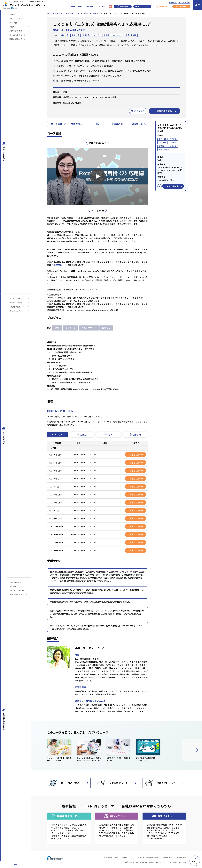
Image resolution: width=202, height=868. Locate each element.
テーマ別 (13, 23)
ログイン (162, 7)
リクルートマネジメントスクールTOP (63, 13)
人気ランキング (16, 31)
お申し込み (136, 455)
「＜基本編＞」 (58, 265)
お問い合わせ (142, 7)
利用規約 (124, 857)
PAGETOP (195, 862)
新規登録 (181, 7)
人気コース (90, 7)
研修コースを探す (91, 13)
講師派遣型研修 (17, 39)
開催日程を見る (165, 111)
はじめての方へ (16, 299)
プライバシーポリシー (109, 857)
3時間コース (15, 27)
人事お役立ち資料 (18, 594)
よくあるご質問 (16, 311)
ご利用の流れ (15, 307)
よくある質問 (184, 2)
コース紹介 (57, 124)
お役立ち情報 (15, 582)
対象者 (12, 14)
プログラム (77, 124)
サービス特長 (76, 7)
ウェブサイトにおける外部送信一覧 (145, 857)
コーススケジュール (18, 35)
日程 (97, 124)
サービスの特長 (16, 303)
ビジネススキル (16, 19)
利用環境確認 (167, 857)
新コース (102, 7)
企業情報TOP (180, 857)
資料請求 (123, 6)
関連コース (137, 124)
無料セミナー (16, 590)
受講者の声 (117, 124)
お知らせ (173, 2)
